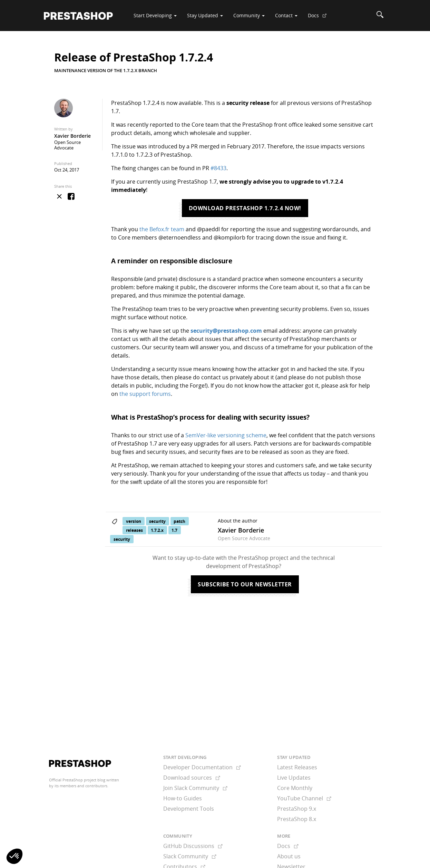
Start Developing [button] (155, 15)
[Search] (380, 16)
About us (289, 856)
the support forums (145, 394)
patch (179, 521)
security (157, 521)
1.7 (174, 530)
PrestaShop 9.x (297, 809)
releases (134, 530)
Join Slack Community (195, 788)
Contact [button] (286, 15)
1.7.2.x (157, 530)
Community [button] (249, 15)
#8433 (218, 168)
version (134, 521)
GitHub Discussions (193, 846)
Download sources (192, 778)
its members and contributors (81, 786)
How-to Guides (183, 798)
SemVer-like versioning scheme (226, 435)
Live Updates (294, 778)
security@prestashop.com (226, 331)
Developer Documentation (202, 767)
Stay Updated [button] (205, 15)
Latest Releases (297, 767)
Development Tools (189, 809)
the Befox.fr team (162, 229)
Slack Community (190, 856)
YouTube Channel (304, 798)
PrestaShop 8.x (297, 819)
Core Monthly (295, 788)
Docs (320, 18)
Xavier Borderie (72, 136)
